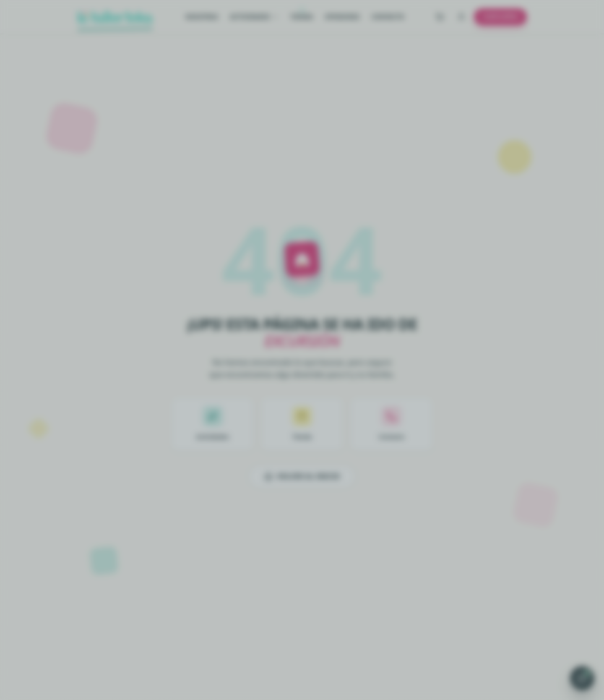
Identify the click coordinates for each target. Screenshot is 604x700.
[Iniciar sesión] (461, 17)
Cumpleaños (500, 17)
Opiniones (342, 17)
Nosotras (202, 17)
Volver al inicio (302, 476)
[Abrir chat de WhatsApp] (582, 678)
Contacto (388, 17)
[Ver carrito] (440, 17)
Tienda (302, 17)
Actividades (254, 17)
